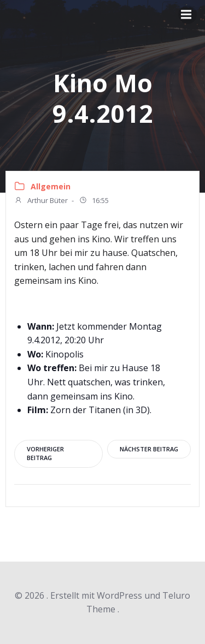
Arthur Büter (41, 201)
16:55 (94, 201)
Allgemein (51, 186)
